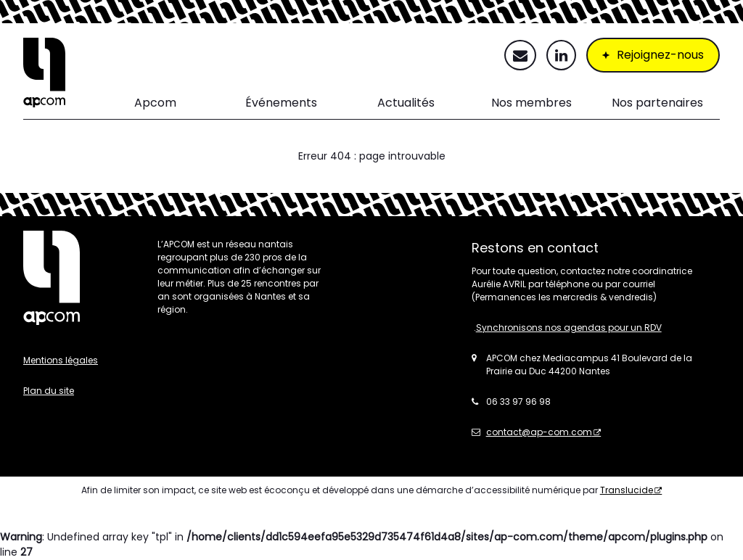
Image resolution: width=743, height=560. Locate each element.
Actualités (406, 103)
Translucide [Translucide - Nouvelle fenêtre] (627, 490)
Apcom (155, 103)
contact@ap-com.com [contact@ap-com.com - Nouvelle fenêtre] (539, 432)
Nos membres (531, 103)
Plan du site (49, 391)
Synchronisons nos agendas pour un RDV (569, 328)
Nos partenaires (657, 103)
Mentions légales (61, 360)
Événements (281, 103)
